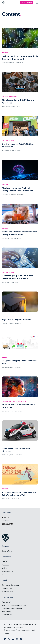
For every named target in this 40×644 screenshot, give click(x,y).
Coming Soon (7, 551)
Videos (4, 357)
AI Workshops (7, 571)
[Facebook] (5, 639)
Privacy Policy (7, 591)
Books (4, 562)
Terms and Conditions (11, 585)
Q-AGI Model (7, 615)
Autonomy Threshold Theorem (14, 605)
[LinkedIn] (21, 639)
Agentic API (7, 602)
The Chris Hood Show (9, 97)
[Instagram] (17, 639)
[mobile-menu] (37, 3)
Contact (5, 521)
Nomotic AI (6, 612)
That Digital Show (8, 141)
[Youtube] (13, 639)
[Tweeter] (9, 639)
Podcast (5, 565)
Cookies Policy (8, 588)
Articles (5, 53)
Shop (4, 574)
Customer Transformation (18, 401)
